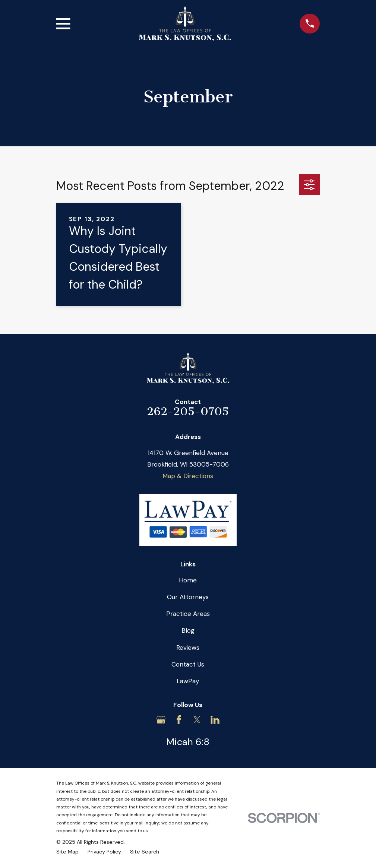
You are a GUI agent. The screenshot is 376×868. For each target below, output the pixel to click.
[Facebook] (179, 720)
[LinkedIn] (215, 720)
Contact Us (188, 664)
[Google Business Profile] (161, 720)
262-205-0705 (188, 411)
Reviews (188, 648)
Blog (188, 630)
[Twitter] (197, 720)
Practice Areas (188, 614)
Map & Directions (188, 476)
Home (188, 580)
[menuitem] (67, 852)
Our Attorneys (188, 597)
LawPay (188, 681)
